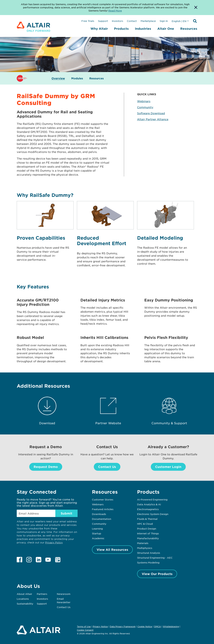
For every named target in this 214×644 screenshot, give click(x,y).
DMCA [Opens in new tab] (157, 626)
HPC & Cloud (145, 524)
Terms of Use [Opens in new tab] (84, 626)
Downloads (99, 514)
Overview (58, 78)
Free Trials (88, 21)
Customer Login (168, 467)
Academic (98, 538)
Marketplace (148, 21)
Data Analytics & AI (149, 504)
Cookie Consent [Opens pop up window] (85, 630)
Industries (143, 29)
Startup (97, 533)
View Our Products (157, 574)
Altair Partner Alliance (153, 119)
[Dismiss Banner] (196, 8)
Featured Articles (103, 509)
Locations (23, 599)
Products (121, 29)
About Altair (24, 594)
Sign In (164, 21)
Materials (143, 543)
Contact (132, 21)
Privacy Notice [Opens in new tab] (100, 626)
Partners (42, 594)
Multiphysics (145, 548)
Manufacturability (148, 538)
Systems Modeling (148, 562)
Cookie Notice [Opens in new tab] (145, 626)
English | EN (179, 21)
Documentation (102, 519)
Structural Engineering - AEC (155, 558)
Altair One (166, 29)
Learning (97, 529)
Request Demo (46, 467)
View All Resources (112, 550)
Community (145, 107)
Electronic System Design (153, 514)
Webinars (144, 101)
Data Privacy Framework (123, 626)
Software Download (151, 113)
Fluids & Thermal (147, 519)
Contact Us (107, 467)
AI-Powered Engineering (152, 499)
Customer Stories (103, 499)
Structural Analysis (149, 553)
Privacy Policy (54, 542)
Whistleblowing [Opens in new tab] (171, 626)
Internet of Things (148, 533)
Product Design (147, 529)
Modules (77, 78)
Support (103, 21)
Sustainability (25, 604)
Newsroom (64, 594)
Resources (189, 29)
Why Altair (99, 29)
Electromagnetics (148, 509)
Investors (117, 21)
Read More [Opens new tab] (115, 11)
